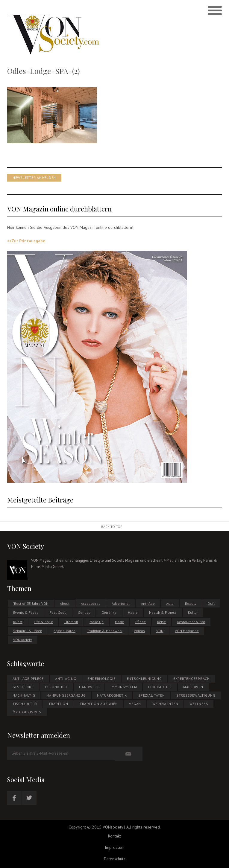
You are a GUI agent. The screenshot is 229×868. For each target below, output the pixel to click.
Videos (139, 631)
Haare (133, 612)
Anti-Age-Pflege (28, 679)
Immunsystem (124, 687)
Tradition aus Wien (99, 704)
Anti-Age (148, 603)
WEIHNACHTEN (165, 704)
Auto (170, 603)
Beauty (191, 603)
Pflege (141, 622)
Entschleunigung (144, 679)
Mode (119, 622)
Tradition (58, 704)
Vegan (135, 704)
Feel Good (58, 612)
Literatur (71, 622)
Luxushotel (160, 687)
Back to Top (112, 527)
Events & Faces (26, 612)
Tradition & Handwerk (105, 631)
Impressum (115, 847)
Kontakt (114, 836)
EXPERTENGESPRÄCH (192, 679)
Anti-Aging (66, 679)
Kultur (193, 612)
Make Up (97, 622)
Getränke (109, 612)
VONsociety (23, 640)
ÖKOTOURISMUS (27, 712)
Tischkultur (25, 704)
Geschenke (23, 687)
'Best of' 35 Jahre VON (31, 603)
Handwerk (89, 687)
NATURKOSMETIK (112, 695)
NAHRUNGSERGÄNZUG (66, 695)
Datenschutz (115, 859)
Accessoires (91, 603)
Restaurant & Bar (191, 622)
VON (160, 631)
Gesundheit (56, 687)
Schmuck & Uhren (28, 631)
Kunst (18, 622)
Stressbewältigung (196, 695)
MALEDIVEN (193, 687)
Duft (211, 603)
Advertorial (121, 603)
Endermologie (102, 679)
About (65, 603)
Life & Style (43, 622)
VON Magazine (187, 631)
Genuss (84, 612)
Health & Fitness (163, 612)
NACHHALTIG (24, 695)
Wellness (199, 704)
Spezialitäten (65, 631)
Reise (161, 622)
